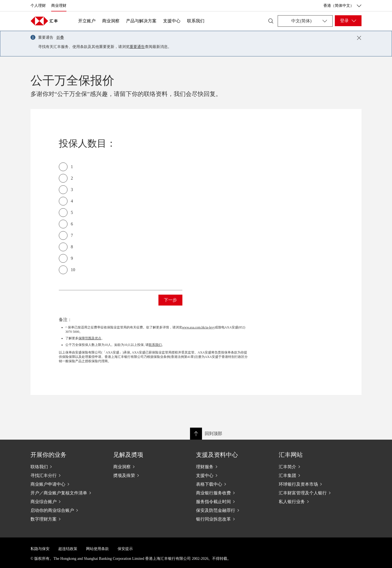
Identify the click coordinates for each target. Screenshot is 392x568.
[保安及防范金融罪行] (233, 510)
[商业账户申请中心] (68, 484)
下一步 (170, 300)
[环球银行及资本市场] (316, 484)
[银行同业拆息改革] (233, 519)
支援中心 (172, 21)
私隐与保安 (40, 549)
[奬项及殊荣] (150, 475)
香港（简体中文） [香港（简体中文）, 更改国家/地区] (342, 6)
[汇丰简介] (316, 467)
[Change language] (305, 21)
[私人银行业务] (316, 501)
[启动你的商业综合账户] (68, 510)
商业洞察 (111, 21)
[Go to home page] (44, 21)
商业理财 (59, 6)
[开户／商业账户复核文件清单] (68, 493)
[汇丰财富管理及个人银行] (316, 493)
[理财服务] (233, 467)
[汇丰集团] (316, 475)
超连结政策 (68, 549)
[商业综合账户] (68, 501)
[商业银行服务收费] (233, 493)
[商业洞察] (150, 467)
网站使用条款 (97, 549)
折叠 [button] (60, 37)
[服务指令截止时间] (233, 501)
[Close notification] (359, 38)
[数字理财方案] (68, 519)
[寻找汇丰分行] (68, 475)
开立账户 (87, 21)
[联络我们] (68, 467)
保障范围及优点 (90, 338)
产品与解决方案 (141, 21)
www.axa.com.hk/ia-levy (198, 327)
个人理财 (38, 6)
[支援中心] (233, 475)
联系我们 (196, 21)
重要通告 (137, 47)
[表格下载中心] (233, 484)
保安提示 (125, 549)
